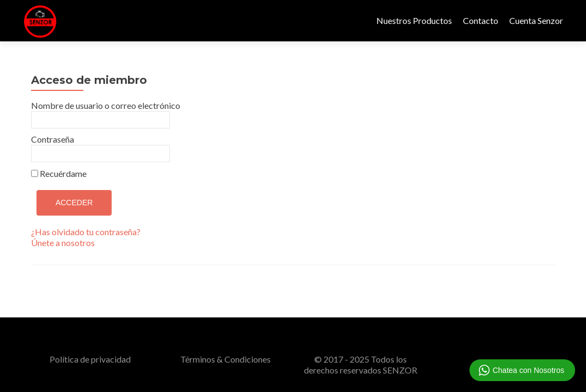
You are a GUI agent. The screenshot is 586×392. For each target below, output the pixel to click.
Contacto (481, 20)
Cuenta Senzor (536, 20)
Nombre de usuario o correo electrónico (106, 105)
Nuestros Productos (414, 20)
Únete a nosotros (63, 243)
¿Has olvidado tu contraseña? (86, 232)
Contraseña (53, 139)
